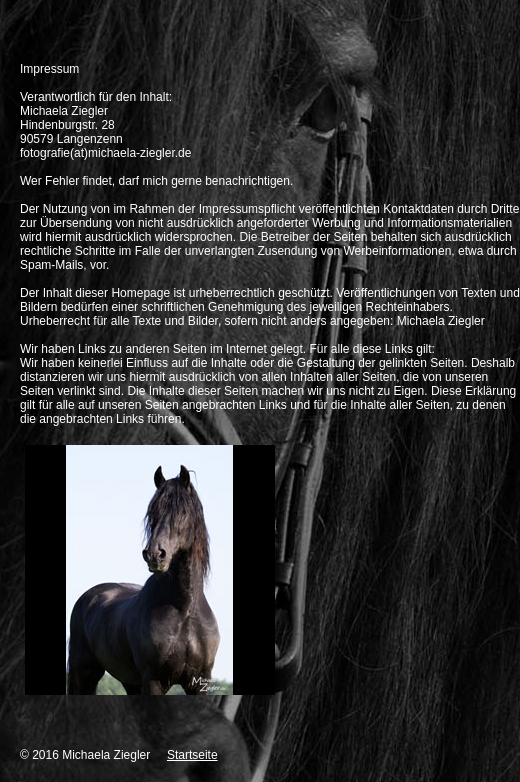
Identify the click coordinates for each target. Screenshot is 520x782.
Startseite (192, 755)
